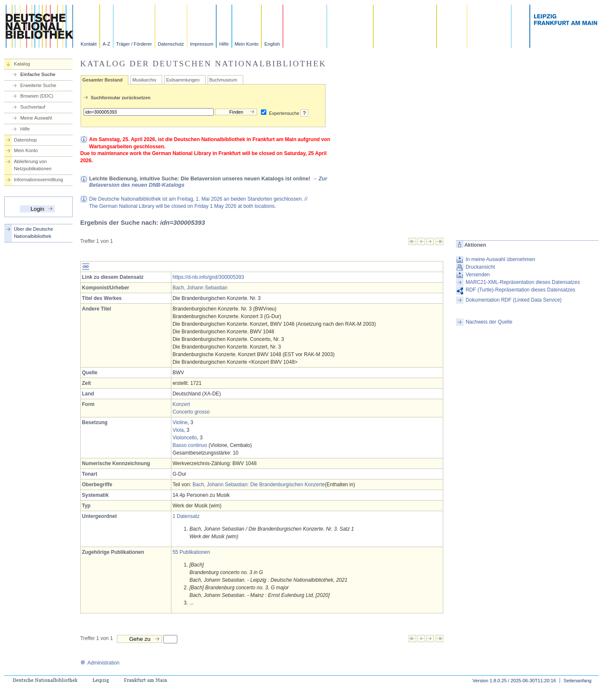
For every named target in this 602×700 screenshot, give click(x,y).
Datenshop (25, 140)
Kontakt (89, 44)
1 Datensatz (186, 516)
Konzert (181, 404)
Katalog (22, 64)
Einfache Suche (38, 74)
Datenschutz (171, 44)
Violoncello (185, 438)
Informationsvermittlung (38, 180)
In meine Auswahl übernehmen (500, 259)
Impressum (202, 44)
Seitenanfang (578, 681)
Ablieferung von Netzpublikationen (33, 165)
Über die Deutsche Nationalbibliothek (34, 233)
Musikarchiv (144, 80)
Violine (180, 422)
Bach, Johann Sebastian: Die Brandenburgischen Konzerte (259, 485)
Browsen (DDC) (37, 96)
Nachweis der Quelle (489, 322)
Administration (100, 663)
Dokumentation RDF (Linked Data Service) (514, 300)
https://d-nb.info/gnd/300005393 (208, 277)
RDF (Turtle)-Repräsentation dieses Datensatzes (521, 290)
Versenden (478, 275)
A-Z (106, 44)
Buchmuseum (223, 80)
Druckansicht (480, 267)
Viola (178, 430)
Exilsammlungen (183, 80)
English (272, 44)
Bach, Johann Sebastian (200, 288)
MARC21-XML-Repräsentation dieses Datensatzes (523, 282)
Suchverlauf (33, 107)
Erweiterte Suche (38, 85)
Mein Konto (247, 44)
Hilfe (224, 44)
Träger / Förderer (134, 44)
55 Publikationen (191, 552)
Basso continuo (190, 445)
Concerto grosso (191, 412)
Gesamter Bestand (102, 80)
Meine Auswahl (36, 118)
